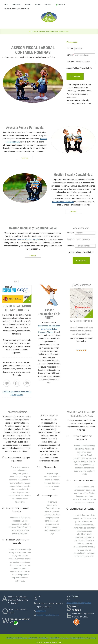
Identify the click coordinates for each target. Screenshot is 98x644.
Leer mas (25, 158)
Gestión (28, 5)
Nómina (17, 383)
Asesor (38, 5)
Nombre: (81, 49)
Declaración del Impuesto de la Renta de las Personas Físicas (49, 329)
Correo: (81, 55)
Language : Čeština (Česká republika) (17, 9)
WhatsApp (60, 5)
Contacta (48, 5)
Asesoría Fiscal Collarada (28, 239)
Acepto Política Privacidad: (79, 68)
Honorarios (17, 5)
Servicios (33, 638)
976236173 (41, 611)
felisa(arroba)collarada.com (48, 615)
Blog (6, 5)
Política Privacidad (17, 638)
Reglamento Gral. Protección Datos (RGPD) (72, 638)
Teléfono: (81, 62)
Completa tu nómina (27, 383)
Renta (7, 383)
